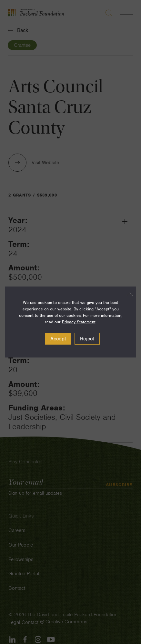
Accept (58, 339)
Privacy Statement (79, 322)
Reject (87, 339)
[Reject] (128, 294)
